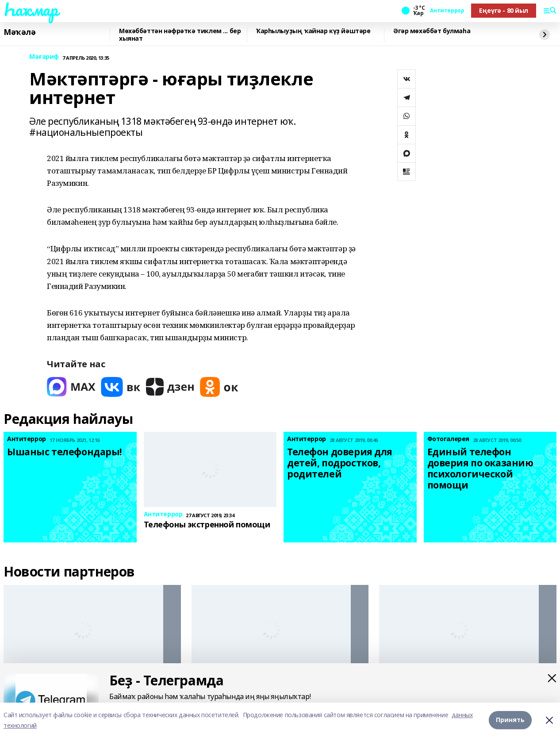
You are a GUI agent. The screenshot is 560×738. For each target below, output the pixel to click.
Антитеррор (447, 11)
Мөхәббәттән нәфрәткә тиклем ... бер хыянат (180, 35)
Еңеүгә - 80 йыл (504, 10)
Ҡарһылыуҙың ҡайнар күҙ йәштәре (313, 31)
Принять (510, 720)
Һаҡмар (31, 9)
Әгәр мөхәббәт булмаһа (432, 31)
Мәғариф (44, 57)
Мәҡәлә (19, 32)
